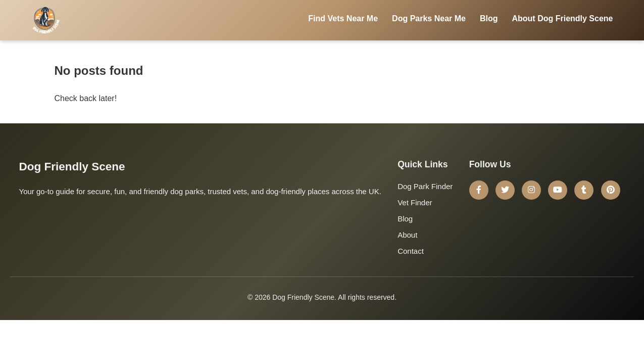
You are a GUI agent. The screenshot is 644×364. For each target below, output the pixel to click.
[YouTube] (558, 190)
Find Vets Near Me (343, 18)
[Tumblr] (584, 190)
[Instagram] (531, 190)
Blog (489, 18)
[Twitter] (505, 190)
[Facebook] (479, 190)
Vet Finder (415, 202)
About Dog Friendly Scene (562, 18)
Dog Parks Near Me (429, 18)
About (407, 235)
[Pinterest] (611, 190)
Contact (411, 251)
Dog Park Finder (425, 186)
